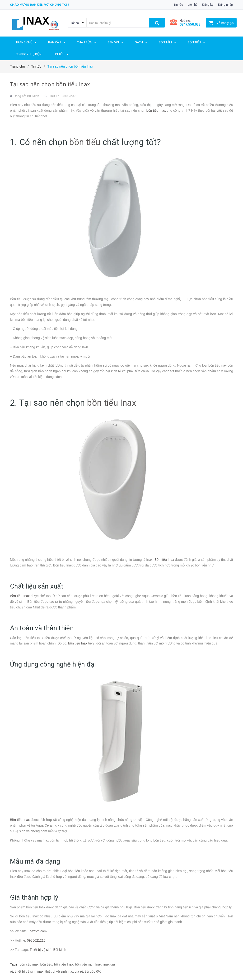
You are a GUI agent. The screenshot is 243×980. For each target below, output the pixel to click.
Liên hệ (193, 5)
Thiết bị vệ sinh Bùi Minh (48, 950)
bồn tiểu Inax (156, 110)
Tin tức (178, 5)
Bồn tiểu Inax (164, 560)
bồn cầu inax (29, 964)
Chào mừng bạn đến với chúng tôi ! (39, 5)
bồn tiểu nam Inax (88, 964)
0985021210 (36, 940)
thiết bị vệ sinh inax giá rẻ (64, 971)
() (221, 23)
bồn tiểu (85, 142)
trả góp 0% (93, 971)
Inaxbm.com (37, 931)
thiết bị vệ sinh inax (29, 971)
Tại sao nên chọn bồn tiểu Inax (50, 84)
